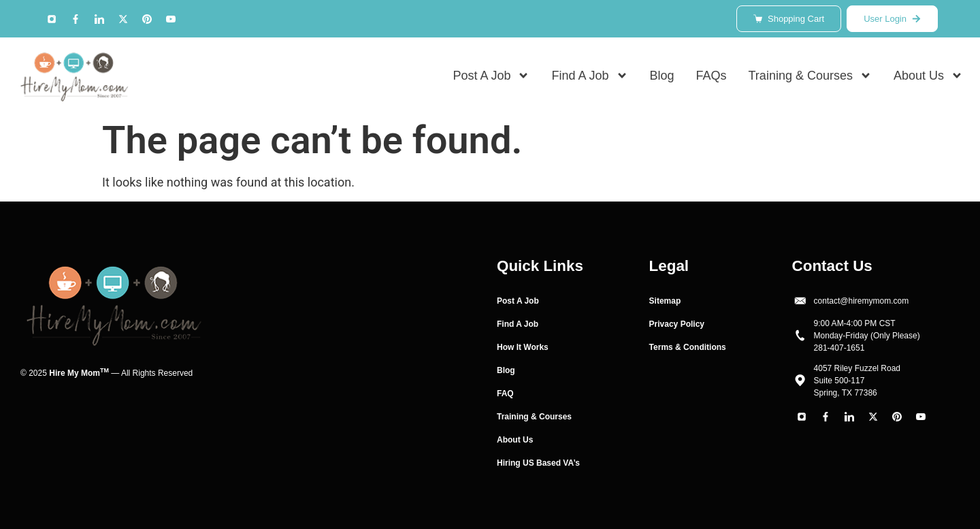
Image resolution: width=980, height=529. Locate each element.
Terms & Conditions (688, 347)
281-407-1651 (839, 348)
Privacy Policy (677, 324)
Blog (662, 76)
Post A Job (491, 76)
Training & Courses (810, 76)
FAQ (505, 394)
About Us (928, 76)
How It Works (523, 347)
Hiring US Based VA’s (538, 463)
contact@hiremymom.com (862, 301)
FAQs (712, 76)
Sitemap (665, 301)
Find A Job (589, 76)
